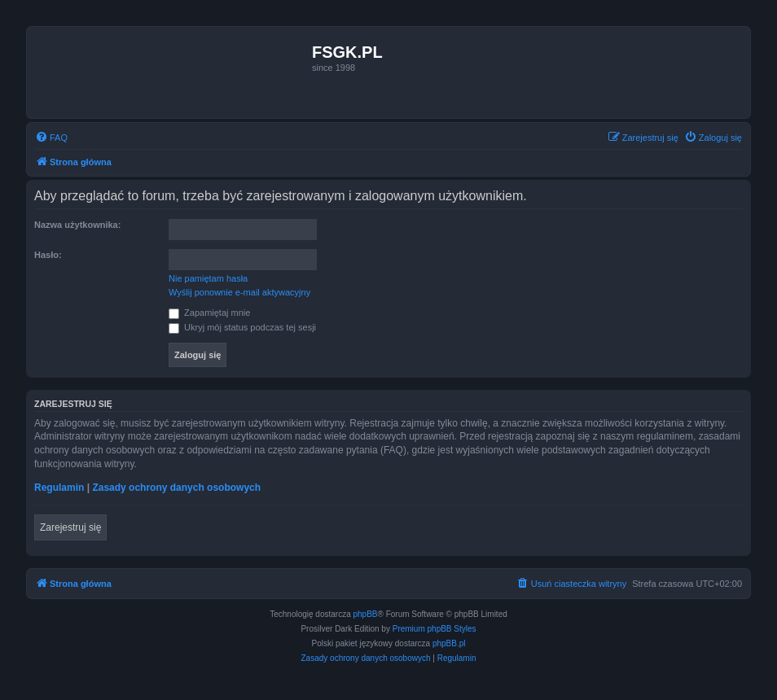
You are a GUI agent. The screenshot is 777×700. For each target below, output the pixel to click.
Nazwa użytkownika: (77, 225)
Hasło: (48, 255)
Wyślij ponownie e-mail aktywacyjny (239, 292)
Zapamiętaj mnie (209, 313)
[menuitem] (51, 138)
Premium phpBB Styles (435, 629)
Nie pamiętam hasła (208, 278)
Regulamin (59, 488)
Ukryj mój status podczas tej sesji (242, 327)
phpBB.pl (449, 643)
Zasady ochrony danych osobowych (176, 488)
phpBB (366, 614)
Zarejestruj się (70, 527)
